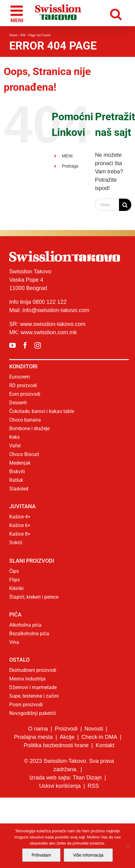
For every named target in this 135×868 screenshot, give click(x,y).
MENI (67, 156)
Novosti (94, 729)
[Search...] (107, 205)
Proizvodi (66, 729)
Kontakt (105, 745)
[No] (127, 846)
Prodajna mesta (33, 737)
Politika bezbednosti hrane (56, 745)
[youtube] (12, 345)
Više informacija (88, 855)
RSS (93, 786)
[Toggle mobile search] (117, 13)
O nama (38, 729)
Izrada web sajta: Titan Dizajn (66, 778)
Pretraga (70, 166)
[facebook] (25, 345)
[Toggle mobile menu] (18, 13)
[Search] (125, 205)
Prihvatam (41, 855)
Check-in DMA (99, 737)
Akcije (67, 737)
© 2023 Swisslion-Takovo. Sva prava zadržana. (69, 765)
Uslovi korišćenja (60, 786)
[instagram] (38, 345)
